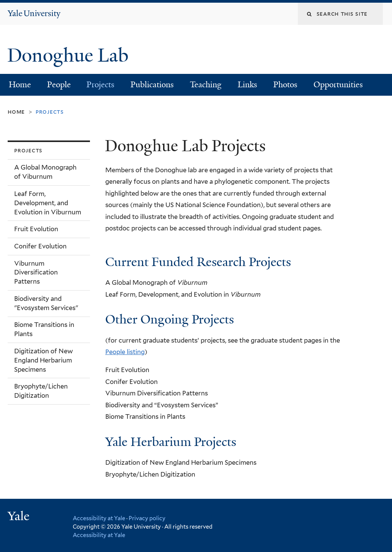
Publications (152, 85)
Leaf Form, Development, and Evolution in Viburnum (48, 203)
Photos (285, 85)
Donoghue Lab (73, 55)
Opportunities (338, 85)
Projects (100, 85)
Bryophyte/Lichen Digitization (41, 391)
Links (247, 85)
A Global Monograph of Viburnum (45, 172)
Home (20, 85)
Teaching (206, 85)
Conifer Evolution (40, 246)
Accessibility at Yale (99, 518)
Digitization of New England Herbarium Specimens (43, 360)
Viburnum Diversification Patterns (36, 273)
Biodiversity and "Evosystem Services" (46, 303)
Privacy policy (147, 518)
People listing (125, 352)
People (59, 85)
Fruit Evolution (36, 229)
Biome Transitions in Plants (44, 329)
